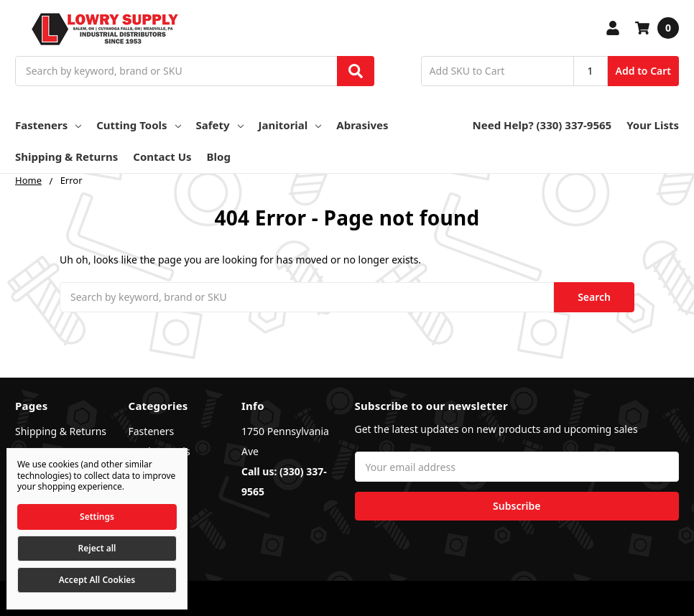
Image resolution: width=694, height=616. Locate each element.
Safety (220, 125)
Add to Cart (643, 71)
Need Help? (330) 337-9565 (542, 125)
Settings (97, 517)
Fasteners (48, 125)
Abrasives (362, 125)
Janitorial (290, 125)
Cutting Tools (138, 125)
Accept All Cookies (97, 580)
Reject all (97, 548)
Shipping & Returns (66, 157)
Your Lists (653, 125)
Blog (219, 157)
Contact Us (162, 157)
